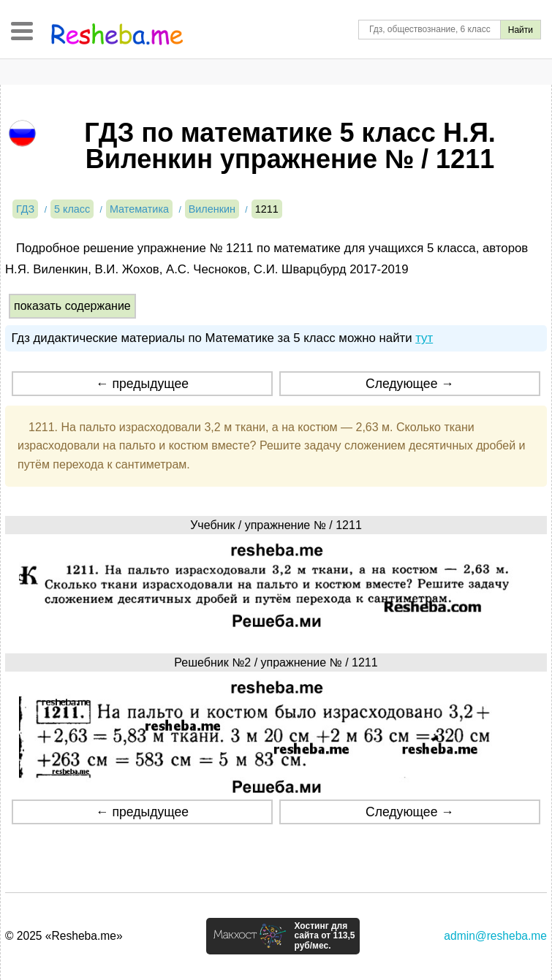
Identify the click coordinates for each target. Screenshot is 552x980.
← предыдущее (142, 384)
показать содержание (72, 306)
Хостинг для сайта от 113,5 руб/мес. (324, 936)
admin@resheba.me (495, 936)
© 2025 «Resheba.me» (64, 936)
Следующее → (410, 384)
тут (424, 338)
